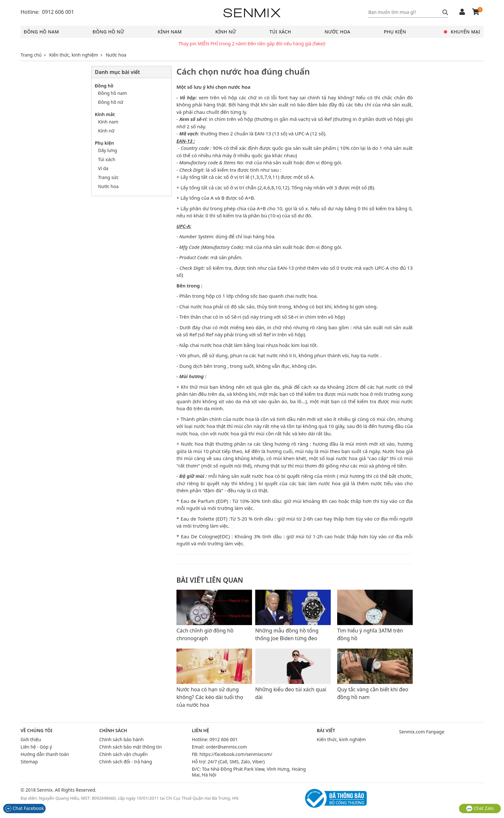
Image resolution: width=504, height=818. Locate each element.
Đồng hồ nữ (108, 32)
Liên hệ (201, 731)
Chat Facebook (24, 808)
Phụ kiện (395, 32)
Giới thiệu (31, 739)
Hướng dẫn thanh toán (45, 754)
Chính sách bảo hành (122, 739)
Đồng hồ (104, 86)
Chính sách (113, 731)
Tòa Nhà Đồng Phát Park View (233, 769)
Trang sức (108, 177)
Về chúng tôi (36, 731)
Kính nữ (226, 32)
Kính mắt (105, 114)
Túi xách (280, 32)
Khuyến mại (462, 32)
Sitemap (29, 762)
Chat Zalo (480, 808)
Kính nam (170, 32)
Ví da (103, 168)
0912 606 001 (224, 739)
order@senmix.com (226, 747)
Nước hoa (337, 32)
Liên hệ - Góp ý (36, 747)
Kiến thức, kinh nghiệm (341, 739)
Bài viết (326, 731)
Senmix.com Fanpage (422, 732)
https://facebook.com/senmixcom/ (236, 754)
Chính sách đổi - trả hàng (126, 762)
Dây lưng (108, 150)
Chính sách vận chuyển (124, 754)
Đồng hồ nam (41, 32)
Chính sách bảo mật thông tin (130, 747)
